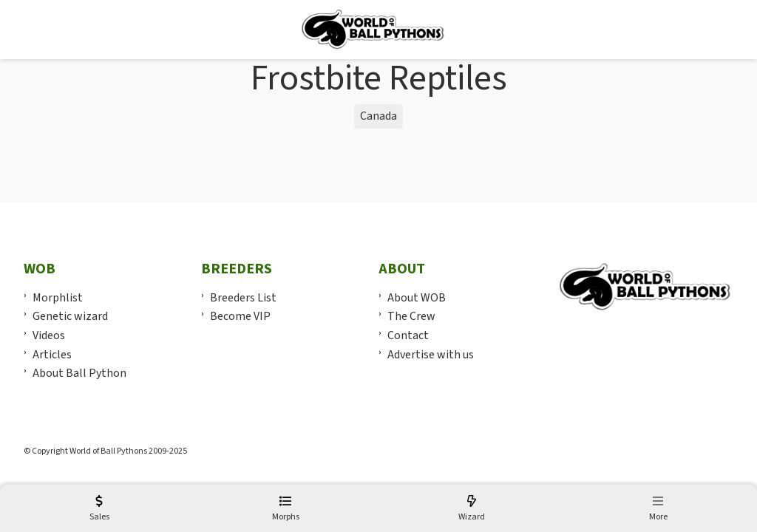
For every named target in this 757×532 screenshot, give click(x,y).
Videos (49, 335)
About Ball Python (79, 373)
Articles (52, 355)
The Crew (411, 316)
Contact (408, 335)
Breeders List (243, 298)
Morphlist (58, 298)
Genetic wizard (70, 316)
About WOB (417, 298)
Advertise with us (431, 355)
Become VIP (240, 316)
